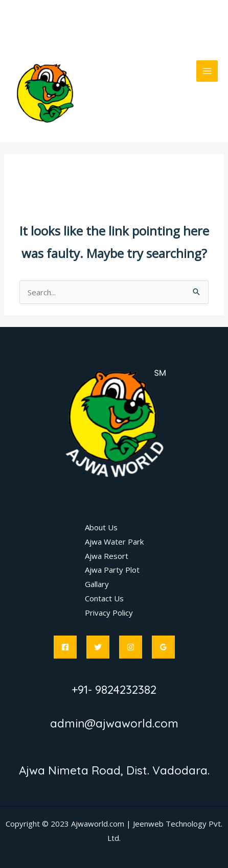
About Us (101, 527)
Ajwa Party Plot (112, 570)
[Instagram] (131, 647)
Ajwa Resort (107, 556)
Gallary (97, 584)
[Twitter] (98, 647)
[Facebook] (65, 647)
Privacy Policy (109, 613)
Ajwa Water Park (114, 542)
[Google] (163, 647)
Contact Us (104, 598)
